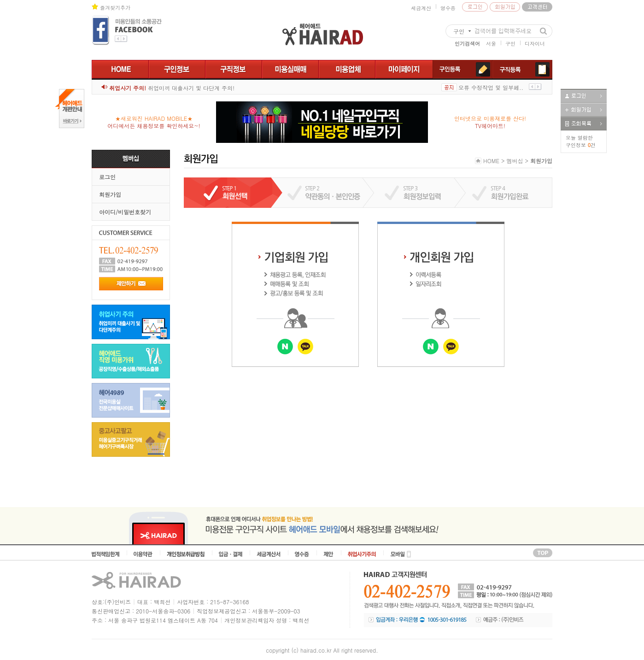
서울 (491, 44)
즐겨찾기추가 (115, 8)
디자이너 (535, 44)
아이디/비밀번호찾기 (125, 212)
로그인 (107, 177)
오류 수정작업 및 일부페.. (491, 87)
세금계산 (421, 8)
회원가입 (110, 194)
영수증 (448, 8)
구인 (510, 44)
